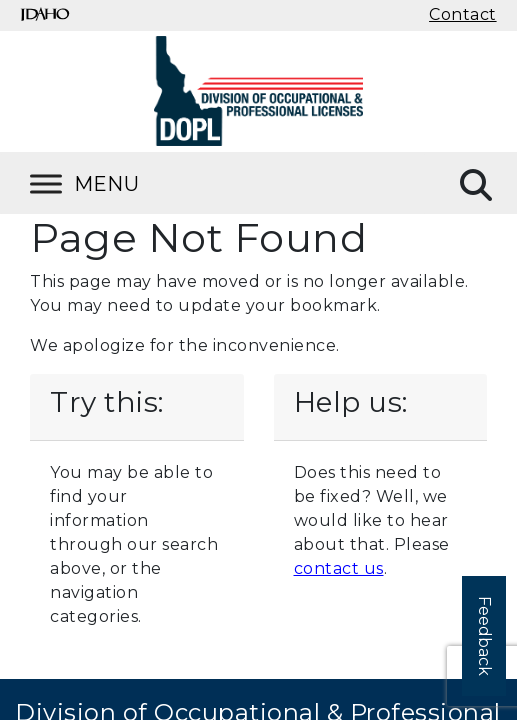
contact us (339, 568)
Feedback (484, 636)
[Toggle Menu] (110, 183)
